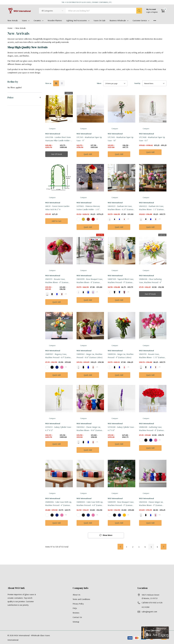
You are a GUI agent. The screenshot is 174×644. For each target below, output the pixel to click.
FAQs (75, 608)
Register (155, 12)
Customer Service (140, 20)
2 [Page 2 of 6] (133, 547)
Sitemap (76, 622)
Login (148, 12)
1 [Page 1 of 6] (127, 547)
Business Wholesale (118, 20)
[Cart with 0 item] (163, 11)
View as (48, 83)
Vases (24, 20)
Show (99, 83)
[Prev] (120, 547)
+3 (128, 219)
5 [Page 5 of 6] (151, 547)
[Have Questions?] (155, 633)
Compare (52, 129)
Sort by (137, 83)
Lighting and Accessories (77, 20)
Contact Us (77, 617)
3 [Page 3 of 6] (139, 547)
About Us (77, 595)
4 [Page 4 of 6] (145, 547)
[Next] (164, 547)
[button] (25, 97)
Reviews (76, 613)
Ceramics (37, 20)
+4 (66, 294)
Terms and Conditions (81, 599)
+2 (97, 219)
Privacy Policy (78, 604)
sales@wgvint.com (149, 612)
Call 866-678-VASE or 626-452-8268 (152, 605)
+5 (97, 292)
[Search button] (139, 11)
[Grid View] (56, 83)
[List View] (62, 83)
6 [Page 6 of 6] (157, 547)
